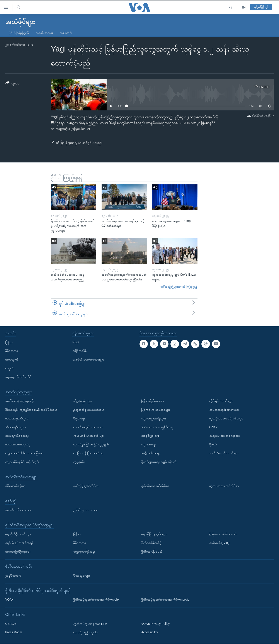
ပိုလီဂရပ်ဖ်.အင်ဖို (151, 543)
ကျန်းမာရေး (148, 445)
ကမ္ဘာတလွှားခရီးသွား (154, 418)
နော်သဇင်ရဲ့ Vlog (219, 543)
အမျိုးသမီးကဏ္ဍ (151, 453)
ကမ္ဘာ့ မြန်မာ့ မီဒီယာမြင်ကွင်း (22, 462)
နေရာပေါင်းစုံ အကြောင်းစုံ (225, 436)
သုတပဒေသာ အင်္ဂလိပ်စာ (224, 486)
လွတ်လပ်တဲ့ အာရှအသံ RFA (90, 624)
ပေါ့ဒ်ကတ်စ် (80, 351)
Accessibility (150, 632)
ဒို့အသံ (213, 445)
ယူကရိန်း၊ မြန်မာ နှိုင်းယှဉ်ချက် (91, 445)
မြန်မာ (9, 342)
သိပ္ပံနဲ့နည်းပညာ (83, 401)
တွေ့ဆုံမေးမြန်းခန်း (84, 551)
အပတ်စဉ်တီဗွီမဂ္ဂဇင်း (18, 551)
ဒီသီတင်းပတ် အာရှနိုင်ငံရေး (157, 427)
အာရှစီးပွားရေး (150, 436)
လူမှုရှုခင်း (79, 462)
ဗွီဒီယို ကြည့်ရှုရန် (19, 33)
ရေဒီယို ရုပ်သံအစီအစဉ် (19, 543)
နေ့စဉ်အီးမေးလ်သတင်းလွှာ (88, 360)
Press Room (14, 632)
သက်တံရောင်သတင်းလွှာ (224, 453)
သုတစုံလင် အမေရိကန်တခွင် (226, 418)
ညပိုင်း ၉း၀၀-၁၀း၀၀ (86, 510)
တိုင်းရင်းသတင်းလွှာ (221, 401)
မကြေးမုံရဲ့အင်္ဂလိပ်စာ (86, 486)
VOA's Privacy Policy (155, 624)
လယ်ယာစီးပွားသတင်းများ (89, 436)
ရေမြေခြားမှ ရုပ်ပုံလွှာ (154, 534)
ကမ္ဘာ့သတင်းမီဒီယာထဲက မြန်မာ (24, 453)
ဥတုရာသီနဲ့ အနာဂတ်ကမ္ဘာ (89, 410)
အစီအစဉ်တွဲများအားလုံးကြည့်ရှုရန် (179, 287)
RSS (76, 342)
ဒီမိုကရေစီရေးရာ (15, 427)
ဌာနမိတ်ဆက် (13, 575)
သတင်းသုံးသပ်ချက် (17, 418)
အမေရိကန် (12, 360)
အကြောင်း (66, 33)
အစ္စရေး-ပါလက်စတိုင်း (19, 377)
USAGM (11, 624)
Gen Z (214, 427)
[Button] (13, 84)
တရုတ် (9, 368)
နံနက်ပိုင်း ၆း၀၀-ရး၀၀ (19, 510)
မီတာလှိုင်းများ (82, 575)
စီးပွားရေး (79, 418)
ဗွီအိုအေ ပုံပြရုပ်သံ (152, 551)
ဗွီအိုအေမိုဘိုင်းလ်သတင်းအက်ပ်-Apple (96, 600)
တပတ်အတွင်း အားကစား (88, 427)
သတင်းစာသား (44, 33)
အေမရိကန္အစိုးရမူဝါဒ (85, 632)
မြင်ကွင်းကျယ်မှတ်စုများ (156, 410)
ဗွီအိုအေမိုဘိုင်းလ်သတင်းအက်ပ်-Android (165, 600)
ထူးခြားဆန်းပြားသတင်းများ (89, 453)
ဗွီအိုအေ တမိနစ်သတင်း (223, 534)
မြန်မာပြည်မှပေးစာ (153, 401)
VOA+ (9, 600)
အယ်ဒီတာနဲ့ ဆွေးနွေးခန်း (20, 401)
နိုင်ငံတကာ (12, 351)
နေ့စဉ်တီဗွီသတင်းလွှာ (18, 534)
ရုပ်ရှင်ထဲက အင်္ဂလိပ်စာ (155, 486)
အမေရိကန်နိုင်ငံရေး (17, 436)
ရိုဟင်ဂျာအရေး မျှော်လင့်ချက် (159, 462)
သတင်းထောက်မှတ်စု (18, 445)
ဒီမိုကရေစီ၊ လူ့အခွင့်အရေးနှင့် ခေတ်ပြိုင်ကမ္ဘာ (31, 410)
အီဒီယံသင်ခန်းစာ (15, 486)
